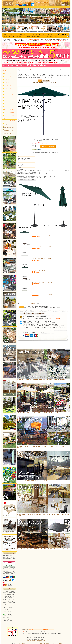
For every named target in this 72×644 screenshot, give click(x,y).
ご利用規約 (26, 7)
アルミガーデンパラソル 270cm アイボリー (43, 259)
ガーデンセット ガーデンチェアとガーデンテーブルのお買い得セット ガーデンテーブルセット (42, 380)
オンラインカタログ (8, 133)
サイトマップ (7, 7)
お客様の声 (17, 7)
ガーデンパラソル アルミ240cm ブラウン (42, 282)
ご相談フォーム (7, 124)
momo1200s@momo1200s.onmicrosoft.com (36, 641)
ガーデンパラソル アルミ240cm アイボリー (43, 294)
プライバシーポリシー (36, 7)
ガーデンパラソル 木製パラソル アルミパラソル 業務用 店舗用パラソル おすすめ (38, 413)
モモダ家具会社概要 (8, 130)
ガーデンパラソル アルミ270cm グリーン (42, 235)
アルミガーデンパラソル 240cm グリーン (42, 270)
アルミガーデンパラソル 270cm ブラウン (42, 247)
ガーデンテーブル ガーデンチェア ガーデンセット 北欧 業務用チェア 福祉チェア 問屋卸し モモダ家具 (39, 643)
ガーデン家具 (28, 69)
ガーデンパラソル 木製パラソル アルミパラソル (43, 69)
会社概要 (55, 7)
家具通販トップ (21, 69)
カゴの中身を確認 (65, 7)
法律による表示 (46, 7)
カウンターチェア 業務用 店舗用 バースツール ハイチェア (32, 481)
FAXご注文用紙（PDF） (8, 127)
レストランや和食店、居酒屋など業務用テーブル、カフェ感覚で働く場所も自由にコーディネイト (43, 549)
